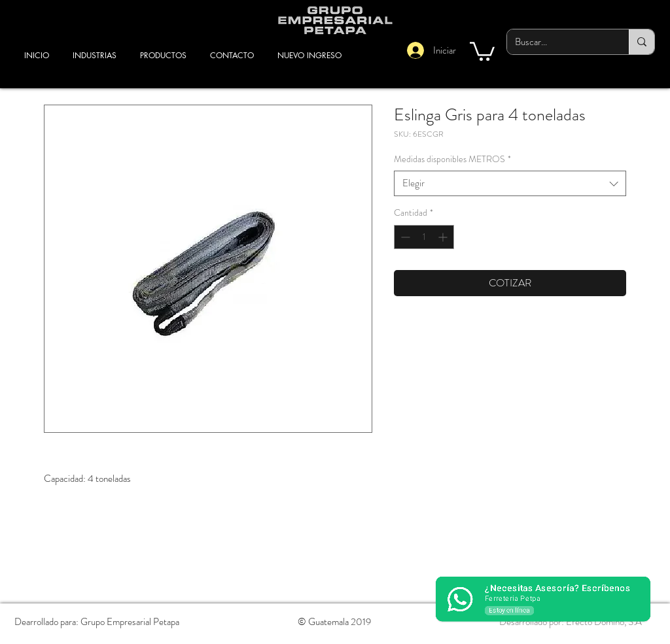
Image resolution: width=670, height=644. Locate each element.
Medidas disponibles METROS (452, 159)
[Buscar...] (558, 42)
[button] (482, 50)
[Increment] (444, 237)
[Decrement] (404, 237)
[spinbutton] (424, 237)
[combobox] (510, 183)
